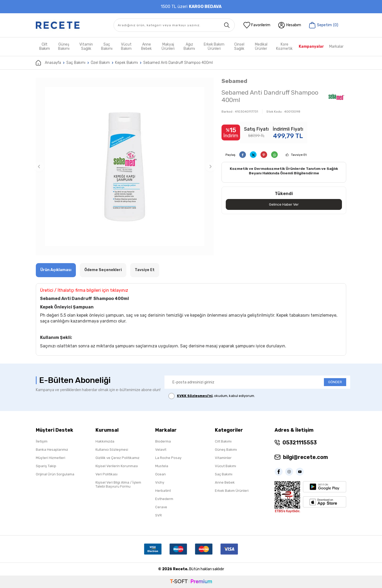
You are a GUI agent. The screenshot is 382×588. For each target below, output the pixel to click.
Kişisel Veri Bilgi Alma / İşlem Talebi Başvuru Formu (118, 484)
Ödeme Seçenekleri (103, 270)
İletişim (42, 441)
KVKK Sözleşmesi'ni (195, 396)
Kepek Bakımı (127, 63)
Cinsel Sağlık (239, 47)
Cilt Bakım (45, 47)
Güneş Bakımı (64, 47)
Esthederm (164, 499)
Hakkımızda (105, 441)
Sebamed (234, 81)
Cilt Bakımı (223, 441)
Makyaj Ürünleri (168, 47)
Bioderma (163, 441)
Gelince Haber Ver (284, 204)
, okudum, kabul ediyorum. (212, 396)
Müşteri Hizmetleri (51, 458)
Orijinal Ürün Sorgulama (55, 474)
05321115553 (300, 443)
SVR (159, 515)
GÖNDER (335, 382)
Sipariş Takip (46, 466)
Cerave (161, 507)
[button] (39, 166)
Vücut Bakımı (225, 466)
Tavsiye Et (299, 155)
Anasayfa (48, 63)
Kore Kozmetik (284, 47)
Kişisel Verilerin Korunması (117, 466)
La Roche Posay (168, 458)
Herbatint (163, 491)
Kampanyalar (311, 47)
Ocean (160, 474)
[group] (125, 166)
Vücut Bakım (126, 47)
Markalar (336, 47)
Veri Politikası (107, 474)
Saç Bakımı (107, 47)
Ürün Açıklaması (56, 270)
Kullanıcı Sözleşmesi (112, 450)
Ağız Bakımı (189, 47)
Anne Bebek (146, 47)
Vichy (160, 482)
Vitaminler (223, 458)
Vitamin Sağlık (86, 47)
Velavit (161, 450)
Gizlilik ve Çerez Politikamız (118, 458)
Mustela (162, 466)
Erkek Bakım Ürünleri (214, 47)
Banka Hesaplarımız (52, 450)
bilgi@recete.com (305, 457)
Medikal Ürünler (261, 47)
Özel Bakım (100, 63)
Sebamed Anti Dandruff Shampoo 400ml (178, 63)
